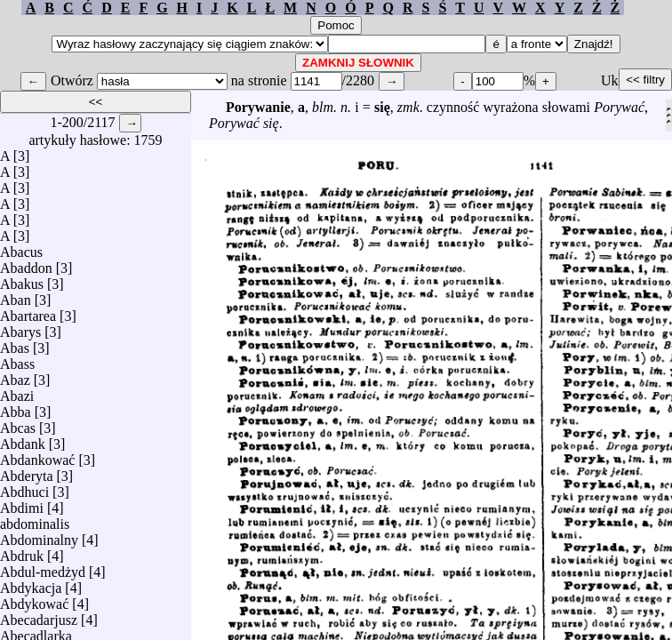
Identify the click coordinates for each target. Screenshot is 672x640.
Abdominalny (39, 536)
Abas (15, 344)
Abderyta (27, 472)
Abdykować (34, 600)
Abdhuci (24, 488)
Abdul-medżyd (43, 568)
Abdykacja (31, 584)
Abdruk (22, 552)
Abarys (20, 328)
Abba (16, 408)
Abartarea (28, 312)
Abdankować (37, 456)
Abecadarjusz (39, 616)
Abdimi (22, 504)
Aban (16, 296)
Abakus (22, 280)
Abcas (18, 424)
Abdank (23, 440)
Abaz (15, 376)
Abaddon (26, 264)
